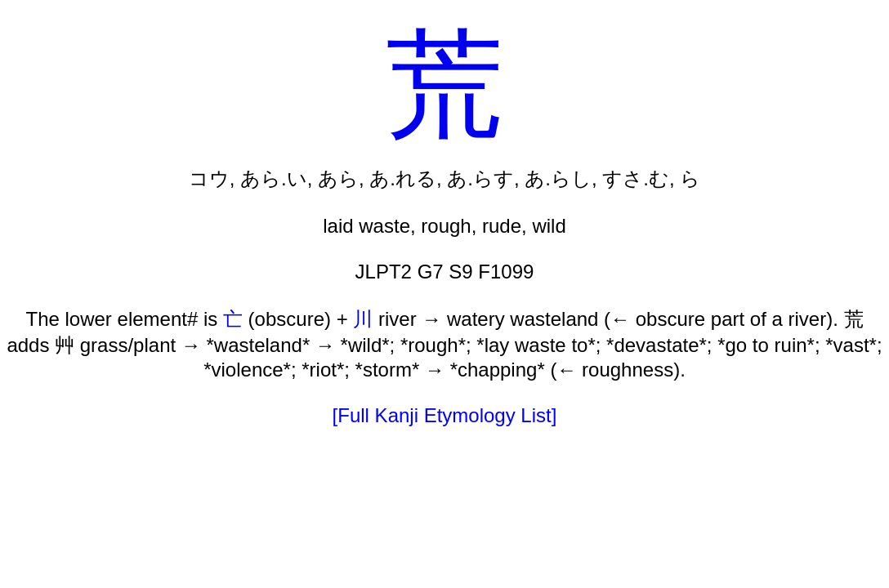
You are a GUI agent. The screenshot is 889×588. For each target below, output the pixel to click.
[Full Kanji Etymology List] (445, 415)
